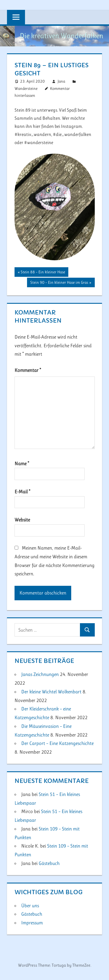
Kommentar (28, 370)
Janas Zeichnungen (40, 674)
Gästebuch (49, 863)
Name (22, 463)
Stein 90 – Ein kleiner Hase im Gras (59, 283)
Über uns (30, 906)
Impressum (32, 923)
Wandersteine (26, 88)
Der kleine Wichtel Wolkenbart (51, 692)
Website (22, 520)
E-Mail (22, 492)
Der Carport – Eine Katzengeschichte (57, 743)
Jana (61, 81)
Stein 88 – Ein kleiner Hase (43, 272)
